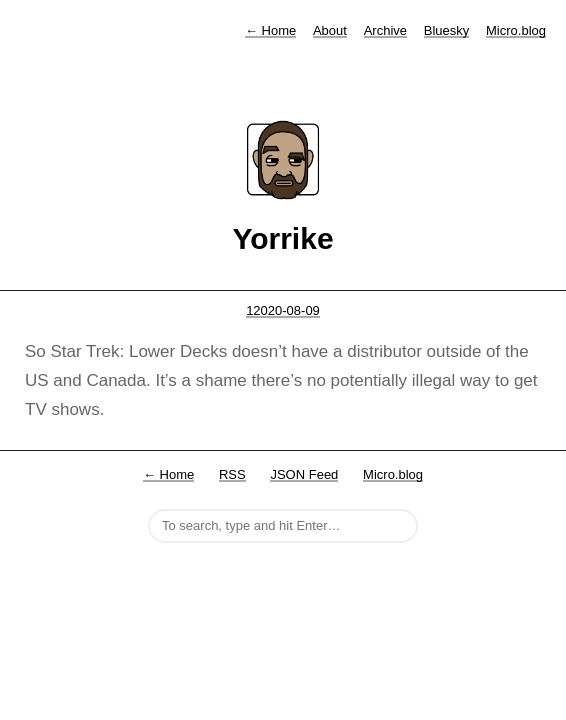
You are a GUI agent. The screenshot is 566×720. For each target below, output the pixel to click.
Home (270, 30)
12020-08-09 (283, 310)
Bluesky (447, 30)
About (330, 30)
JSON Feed (304, 474)
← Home (168, 474)
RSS (232, 474)
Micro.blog (516, 30)
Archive (385, 30)
